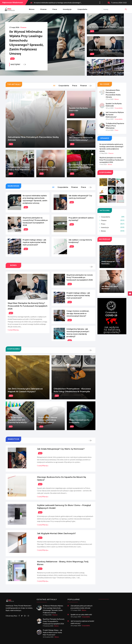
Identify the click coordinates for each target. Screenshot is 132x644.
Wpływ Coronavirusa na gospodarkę (79, 422)
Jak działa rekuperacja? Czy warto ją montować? (80, 199)
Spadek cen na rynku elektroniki (78, 112)
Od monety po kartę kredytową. (47, 171)
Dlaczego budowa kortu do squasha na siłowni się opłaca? (58, 477)
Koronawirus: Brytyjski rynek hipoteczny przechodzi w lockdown (81, 169)
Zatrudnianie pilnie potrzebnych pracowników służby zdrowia (33, 141)
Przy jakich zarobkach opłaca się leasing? (81, 221)
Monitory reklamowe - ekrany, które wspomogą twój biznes (59, 559)
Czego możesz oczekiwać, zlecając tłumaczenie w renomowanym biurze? (78, 315)
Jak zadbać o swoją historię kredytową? (80, 243)
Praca (55, 9)
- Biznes (116, 101)
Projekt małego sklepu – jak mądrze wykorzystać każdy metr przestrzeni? (34, 244)
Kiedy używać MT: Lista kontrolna (111, 263)
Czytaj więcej (13, 331)
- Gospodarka (118, 110)
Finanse (43, 9)
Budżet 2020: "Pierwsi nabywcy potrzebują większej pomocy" (48, 421)
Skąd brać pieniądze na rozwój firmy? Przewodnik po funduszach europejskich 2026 (35, 223)
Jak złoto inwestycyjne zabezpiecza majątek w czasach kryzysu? (25, 391)
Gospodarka (82, 9)
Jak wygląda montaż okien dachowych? (49, 532)
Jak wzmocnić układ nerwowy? (110, 288)
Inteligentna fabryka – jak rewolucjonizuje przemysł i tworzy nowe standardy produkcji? (78, 334)
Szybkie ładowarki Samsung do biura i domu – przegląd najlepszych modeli (57, 505)
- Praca (116, 130)
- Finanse (23, 21)
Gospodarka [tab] (63, 88)
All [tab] (54, 88)
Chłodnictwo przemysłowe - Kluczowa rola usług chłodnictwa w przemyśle (72, 391)
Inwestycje (67, 9)
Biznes (32, 9)
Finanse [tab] (84, 88)
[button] (100, 3)
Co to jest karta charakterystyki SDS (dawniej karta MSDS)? (17, 421)
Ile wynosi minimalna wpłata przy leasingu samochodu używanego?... (58, 3)
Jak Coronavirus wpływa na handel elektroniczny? (81, 141)
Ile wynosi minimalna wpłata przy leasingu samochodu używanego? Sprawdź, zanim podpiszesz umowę (25, 40)
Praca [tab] (74, 88)
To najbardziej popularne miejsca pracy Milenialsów (19, 171)
